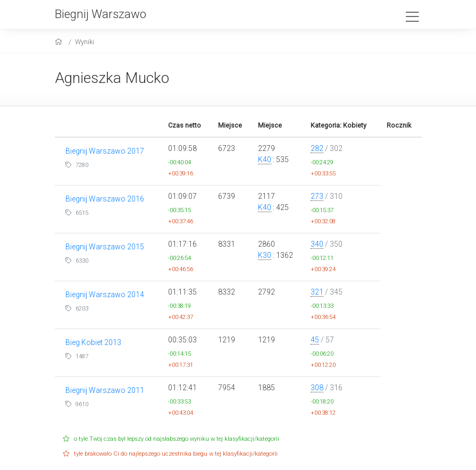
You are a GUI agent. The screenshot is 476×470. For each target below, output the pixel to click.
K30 (265, 255)
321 (317, 292)
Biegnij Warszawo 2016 (105, 199)
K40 (265, 160)
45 (315, 340)
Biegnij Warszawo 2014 (105, 295)
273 (317, 196)
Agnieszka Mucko (112, 78)
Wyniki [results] (85, 42)
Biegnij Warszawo (101, 14)
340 (317, 244)
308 (317, 388)
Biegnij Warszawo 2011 (105, 390)
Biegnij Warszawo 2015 (105, 247)
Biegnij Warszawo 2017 (105, 151)
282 (317, 148)
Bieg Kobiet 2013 (93, 342)
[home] (60, 42)
